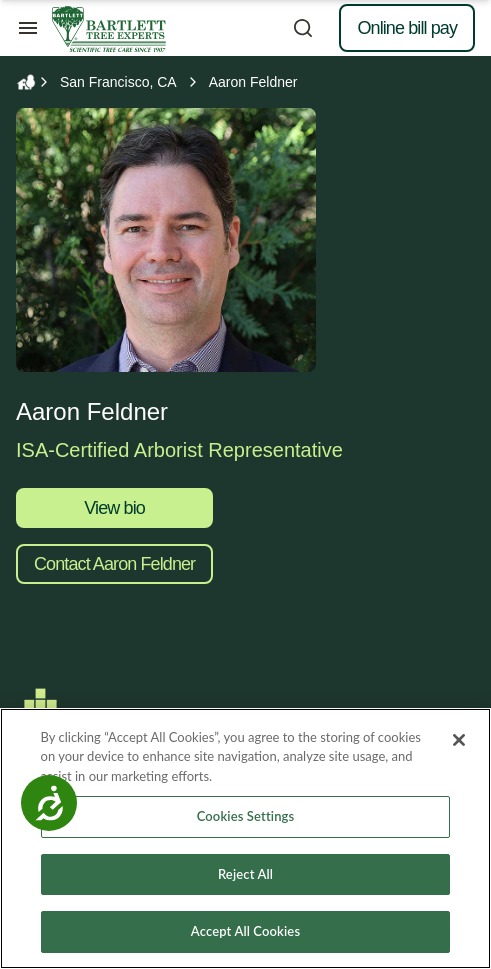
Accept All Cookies (245, 932)
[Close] (459, 740)
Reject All (245, 874)
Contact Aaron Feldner (114, 564)
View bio (114, 508)
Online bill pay (407, 28)
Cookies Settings (246, 817)
